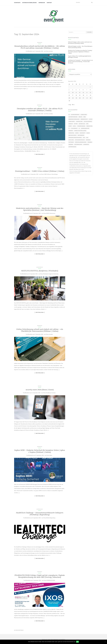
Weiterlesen (40, 92)
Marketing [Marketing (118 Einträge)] (71, 133)
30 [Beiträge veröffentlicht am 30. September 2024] (69, 101)
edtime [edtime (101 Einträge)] (76, 124)
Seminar (40, 205)
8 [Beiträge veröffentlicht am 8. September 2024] (90, 90)
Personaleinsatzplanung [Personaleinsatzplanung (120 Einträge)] (75, 138)
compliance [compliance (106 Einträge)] (72, 121)
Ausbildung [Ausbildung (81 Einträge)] (84, 115)
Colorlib (49, 639)
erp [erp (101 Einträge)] (87, 124)
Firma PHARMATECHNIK (49, 580)
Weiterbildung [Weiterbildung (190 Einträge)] (78, 144)
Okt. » (73, 105)
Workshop (40, 509)
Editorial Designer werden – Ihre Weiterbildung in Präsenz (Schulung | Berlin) (80, 47)
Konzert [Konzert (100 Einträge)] (71, 131)
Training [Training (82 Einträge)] (90, 142)
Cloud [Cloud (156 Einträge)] (91, 119)
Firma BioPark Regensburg (49, 518)
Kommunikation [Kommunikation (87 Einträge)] (85, 128)
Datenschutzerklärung (29, 3)
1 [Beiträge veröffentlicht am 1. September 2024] (90, 87)
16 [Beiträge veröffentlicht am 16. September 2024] (69, 95)
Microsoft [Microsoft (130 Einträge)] (83, 133)
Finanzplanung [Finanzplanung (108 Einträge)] (81, 126)
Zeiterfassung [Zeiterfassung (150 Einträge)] (72, 147)
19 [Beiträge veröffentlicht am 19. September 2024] (80, 95)
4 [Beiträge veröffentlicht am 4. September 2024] (76, 90)
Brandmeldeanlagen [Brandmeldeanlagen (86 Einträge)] (74, 119)
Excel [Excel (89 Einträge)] (74, 126)
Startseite (17, 3)
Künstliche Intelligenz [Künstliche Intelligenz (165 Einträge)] (80, 131)
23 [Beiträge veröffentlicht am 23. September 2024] (69, 98)
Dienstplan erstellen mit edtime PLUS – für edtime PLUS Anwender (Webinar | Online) (40, 110)
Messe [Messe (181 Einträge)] (77, 133)
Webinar (40, 42)
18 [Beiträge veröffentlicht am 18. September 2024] (76, 95)
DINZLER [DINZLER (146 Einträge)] (71, 124)
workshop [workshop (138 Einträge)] (86, 144)
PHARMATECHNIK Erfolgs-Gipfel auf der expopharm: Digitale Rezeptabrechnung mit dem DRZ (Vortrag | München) (40, 576)
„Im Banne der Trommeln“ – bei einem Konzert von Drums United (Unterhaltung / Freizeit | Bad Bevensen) (80, 62)
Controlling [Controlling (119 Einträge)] (79, 121)
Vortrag (40, 572)
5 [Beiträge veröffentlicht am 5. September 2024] (80, 90)
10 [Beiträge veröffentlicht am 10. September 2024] (73, 92)
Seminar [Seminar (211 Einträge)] (88, 140)
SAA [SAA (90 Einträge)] (84, 138)
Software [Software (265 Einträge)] (71, 142)
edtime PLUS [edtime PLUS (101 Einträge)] (82, 124)
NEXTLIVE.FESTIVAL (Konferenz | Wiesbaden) (40, 271)
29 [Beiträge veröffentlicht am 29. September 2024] (91, 98)
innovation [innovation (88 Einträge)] (89, 126)
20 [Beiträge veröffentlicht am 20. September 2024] (83, 95)
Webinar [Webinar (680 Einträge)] (71, 144)
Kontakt (49, 3)
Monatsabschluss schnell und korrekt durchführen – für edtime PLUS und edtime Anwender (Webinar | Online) (40, 47)
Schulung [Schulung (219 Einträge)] (71, 140)
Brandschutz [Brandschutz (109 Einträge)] (84, 119)
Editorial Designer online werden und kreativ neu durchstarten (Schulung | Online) (80, 43)
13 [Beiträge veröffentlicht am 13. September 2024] (83, 92)
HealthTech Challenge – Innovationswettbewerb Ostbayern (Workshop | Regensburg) (40, 514)
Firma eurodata (49, 51)
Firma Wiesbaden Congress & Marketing (49, 274)
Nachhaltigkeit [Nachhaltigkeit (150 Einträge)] (73, 135)
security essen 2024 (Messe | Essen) (40, 390)
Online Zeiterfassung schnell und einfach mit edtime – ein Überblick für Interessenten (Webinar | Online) (40, 330)
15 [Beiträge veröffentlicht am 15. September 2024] (90, 92)
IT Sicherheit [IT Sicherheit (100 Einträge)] (74, 128)
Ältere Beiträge (19, 630)
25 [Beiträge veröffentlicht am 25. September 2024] (76, 98)
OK (78, 642)
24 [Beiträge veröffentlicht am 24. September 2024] (73, 98)
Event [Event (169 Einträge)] (70, 126)
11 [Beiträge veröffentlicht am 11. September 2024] (76, 92)
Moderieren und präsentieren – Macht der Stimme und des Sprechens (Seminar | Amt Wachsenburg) (40, 209)
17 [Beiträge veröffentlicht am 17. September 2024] (73, 95)
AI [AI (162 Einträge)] (69, 115)
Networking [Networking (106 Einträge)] (81, 135)
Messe (40, 386)
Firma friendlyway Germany (49, 393)
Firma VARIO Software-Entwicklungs (49, 174)
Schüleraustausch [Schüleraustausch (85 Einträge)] (80, 140)
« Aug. (70, 105)
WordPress (63, 639)
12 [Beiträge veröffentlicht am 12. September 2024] (80, 92)
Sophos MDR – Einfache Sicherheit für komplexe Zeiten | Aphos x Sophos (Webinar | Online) (40, 451)
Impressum (42, 3)
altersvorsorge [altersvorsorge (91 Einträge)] (75, 115)
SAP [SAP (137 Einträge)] (87, 138)
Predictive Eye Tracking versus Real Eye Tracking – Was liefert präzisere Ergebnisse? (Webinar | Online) (80, 52)
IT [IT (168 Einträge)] (69, 128)
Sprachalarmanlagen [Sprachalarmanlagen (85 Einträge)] (81, 142)
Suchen (89, 32)
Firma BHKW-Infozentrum (49, 213)
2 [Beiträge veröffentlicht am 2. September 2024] (69, 90)
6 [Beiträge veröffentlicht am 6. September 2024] (83, 90)
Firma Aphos (49, 455)
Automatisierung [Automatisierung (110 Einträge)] (73, 117)
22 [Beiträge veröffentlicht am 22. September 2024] (90, 95)
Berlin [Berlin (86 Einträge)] (80, 117)
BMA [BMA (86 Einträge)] (85, 117)
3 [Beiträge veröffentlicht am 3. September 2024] (73, 90)
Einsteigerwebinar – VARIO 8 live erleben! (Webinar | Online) (40, 171)
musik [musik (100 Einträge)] (88, 133)
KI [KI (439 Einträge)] (79, 128)
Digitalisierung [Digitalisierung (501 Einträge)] (88, 121)
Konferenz (40, 267)
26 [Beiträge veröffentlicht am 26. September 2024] (80, 98)
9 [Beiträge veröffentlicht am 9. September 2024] (69, 92)
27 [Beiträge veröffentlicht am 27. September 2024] (83, 98)
